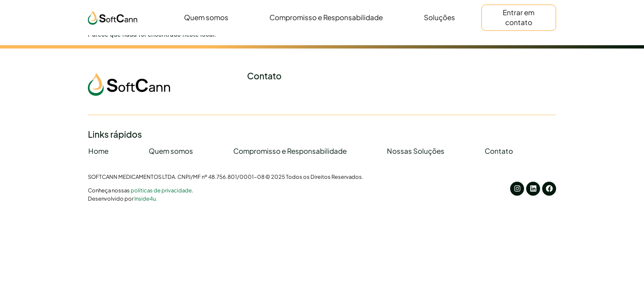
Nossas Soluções (416, 151)
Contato (499, 151)
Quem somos (206, 17)
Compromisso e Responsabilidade (326, 17)
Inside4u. (146, 199)
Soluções (439, 17)
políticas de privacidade (161, 190)
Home (98, 151)
